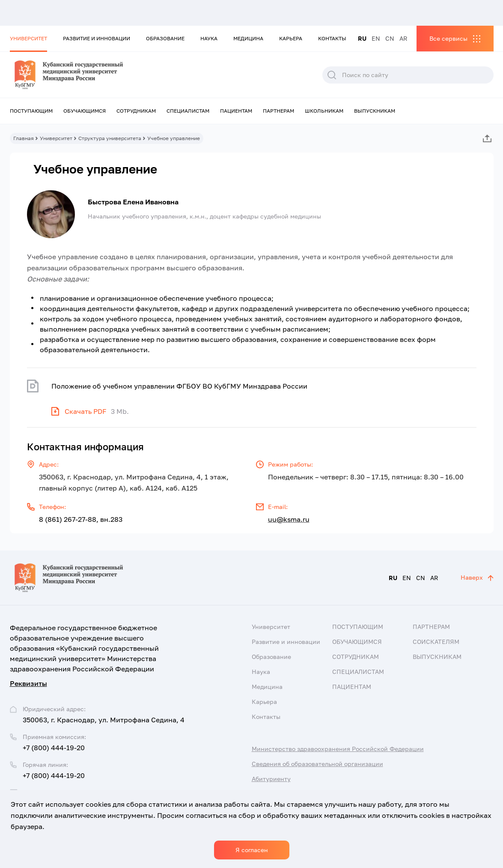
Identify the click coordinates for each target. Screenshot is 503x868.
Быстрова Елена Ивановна (133, 202)
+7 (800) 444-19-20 (54, 748)
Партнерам (278, 111)
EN (376, 38)
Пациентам (236, 111)
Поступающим (31, 111)
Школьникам (324, 111)
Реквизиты (28, 683)
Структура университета (110, 138)
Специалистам (188, 111)
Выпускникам (375, 111)
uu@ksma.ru (289, 519)
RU (362, 38)
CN (390, 38)
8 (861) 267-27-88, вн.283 (81, 519)
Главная (24, 138)
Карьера (291, 38)
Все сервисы (448, 38)
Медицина (248, 38)
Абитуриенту (271, 779)
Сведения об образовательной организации (317, 764)
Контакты (332, 38)
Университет (28, 38)
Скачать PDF (86, 411)
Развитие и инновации (97, 38)
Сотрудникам (136, 111)
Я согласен (252, 850)
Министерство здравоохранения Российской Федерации (338, 749)
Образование (165, 38)
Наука (209, 38)
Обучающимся (85, 111)
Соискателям (436, 642)
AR (403, 38)
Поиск (332, 75)
